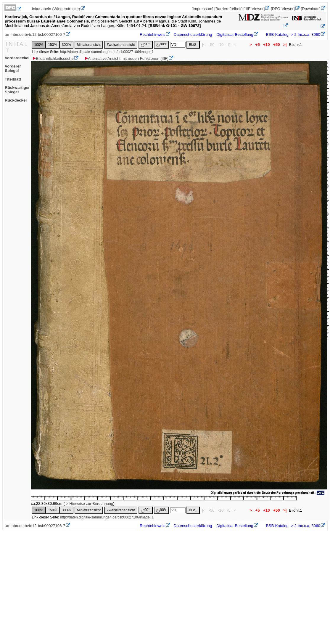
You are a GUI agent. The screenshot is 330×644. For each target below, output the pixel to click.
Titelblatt (13, 79)
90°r (161, 45)
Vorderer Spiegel (13, 68)
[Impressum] (202, 9)
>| (285, 45)
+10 (266, 45)
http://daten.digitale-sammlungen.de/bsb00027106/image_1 (107, 52)
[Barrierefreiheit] (228, 9)
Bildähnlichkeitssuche (53, 58)
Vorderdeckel (17, 58)
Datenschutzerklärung (193, 34)
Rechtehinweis (153, 34)
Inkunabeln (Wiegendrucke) (56, 9)
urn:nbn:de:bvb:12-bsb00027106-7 (35, 34)
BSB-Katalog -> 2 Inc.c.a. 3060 (293, 34)
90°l (146, 45)
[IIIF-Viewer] (254, 9)
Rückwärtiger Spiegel (17, 90)
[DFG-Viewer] (283, 9)
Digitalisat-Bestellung (235, 34)
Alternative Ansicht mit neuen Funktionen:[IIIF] (126, 58)
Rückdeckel (16, 100)
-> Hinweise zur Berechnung (89, 504)
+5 (258, 45)
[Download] (311, 9)
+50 (276, 45)
